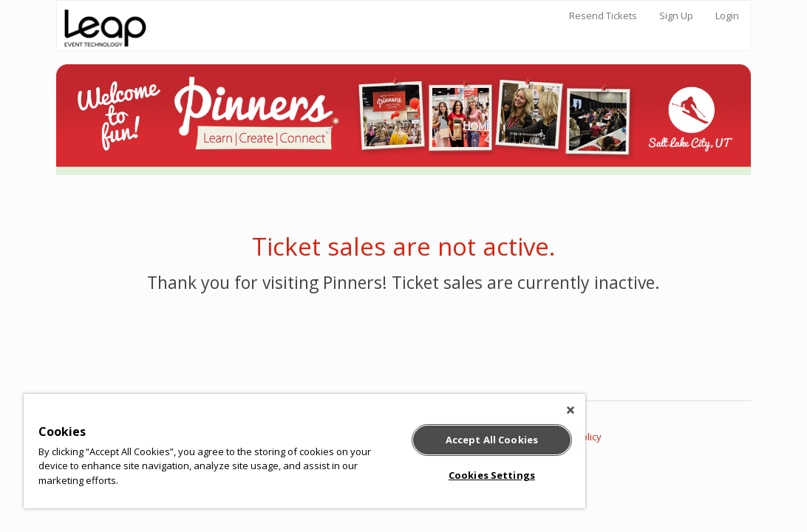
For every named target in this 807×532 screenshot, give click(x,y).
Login (727, 16)
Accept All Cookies (413, 440)
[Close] (477, 410)
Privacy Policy (571, 437)
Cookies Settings (413, 475)
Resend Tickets (603, 16)
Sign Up (676, 16)
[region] (258, 451)
